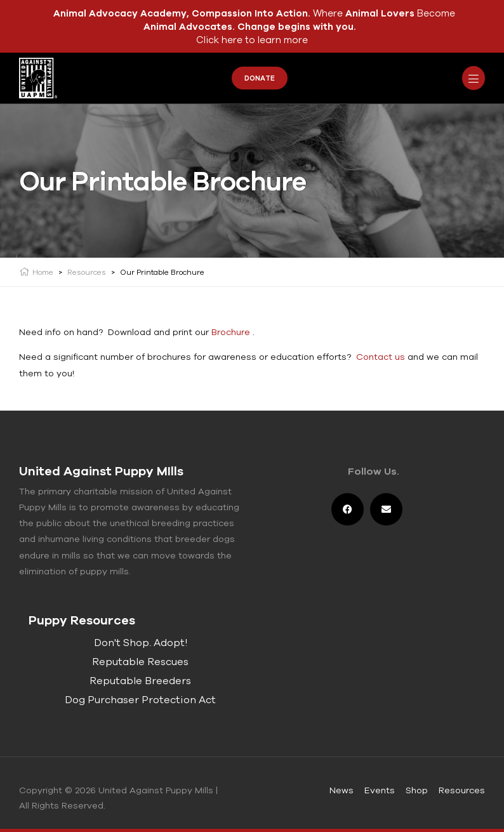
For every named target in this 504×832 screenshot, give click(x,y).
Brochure (231, 332)
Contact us (381, 357)
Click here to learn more (252, 40)
